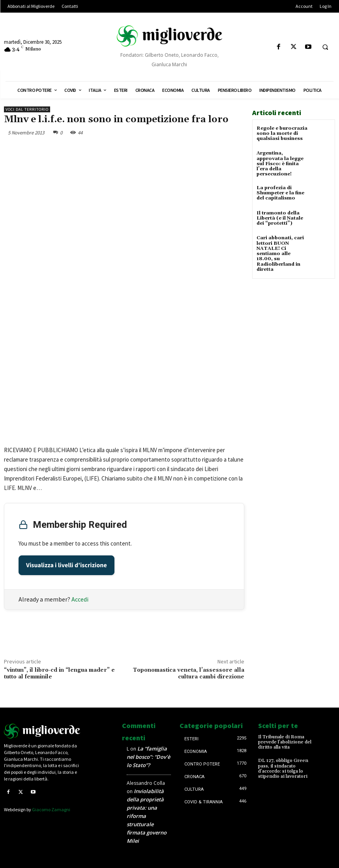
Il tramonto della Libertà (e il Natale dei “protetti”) (280, 218)
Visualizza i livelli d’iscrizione (66, 565)
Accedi (80, 599)
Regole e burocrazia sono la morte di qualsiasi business (282, 133)
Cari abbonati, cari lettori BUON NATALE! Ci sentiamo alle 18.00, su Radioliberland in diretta (280, 253)
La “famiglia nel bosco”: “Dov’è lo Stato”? (148, 757)
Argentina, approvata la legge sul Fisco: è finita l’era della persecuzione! (280, 164)
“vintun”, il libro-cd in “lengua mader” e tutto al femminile (59, 673)
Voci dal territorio (27, 109)
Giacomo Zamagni (51, 809)
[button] (325, 47)
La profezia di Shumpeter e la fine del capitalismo (280, 193)
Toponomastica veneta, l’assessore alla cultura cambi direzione (189, 673)
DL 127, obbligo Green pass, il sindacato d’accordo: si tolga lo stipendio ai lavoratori (283, 768)
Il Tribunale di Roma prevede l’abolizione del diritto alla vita (285, 742)
